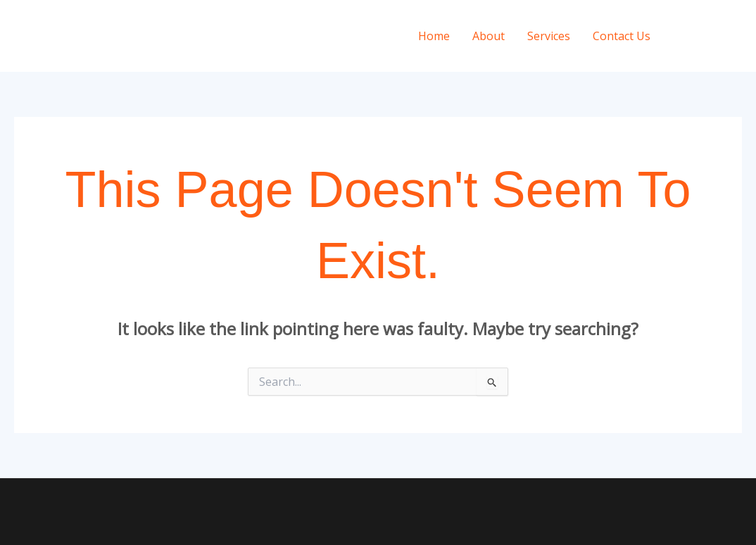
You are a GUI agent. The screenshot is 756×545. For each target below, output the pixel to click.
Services (549, 36)
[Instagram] (682, 37)
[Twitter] (736, 37)
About (489, 36)
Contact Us (622, 36)
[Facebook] (709, 37)
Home (434, 36)
